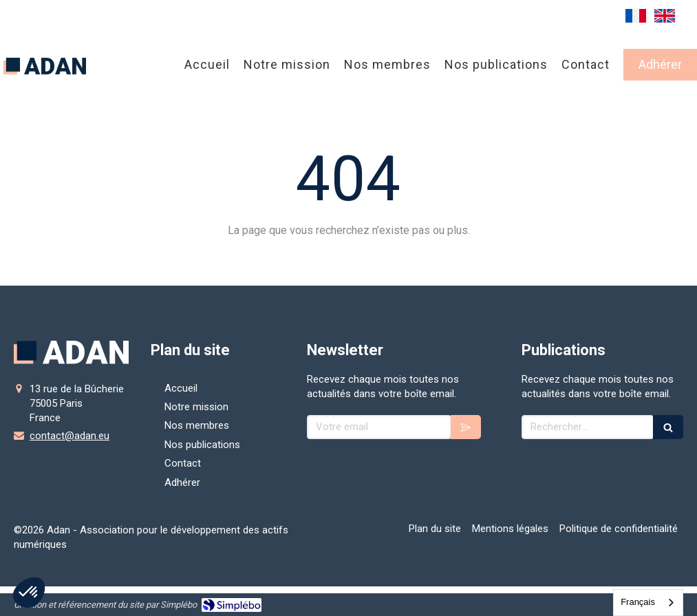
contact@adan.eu (69, 436)
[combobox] (648, 603)
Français (638, 602)
